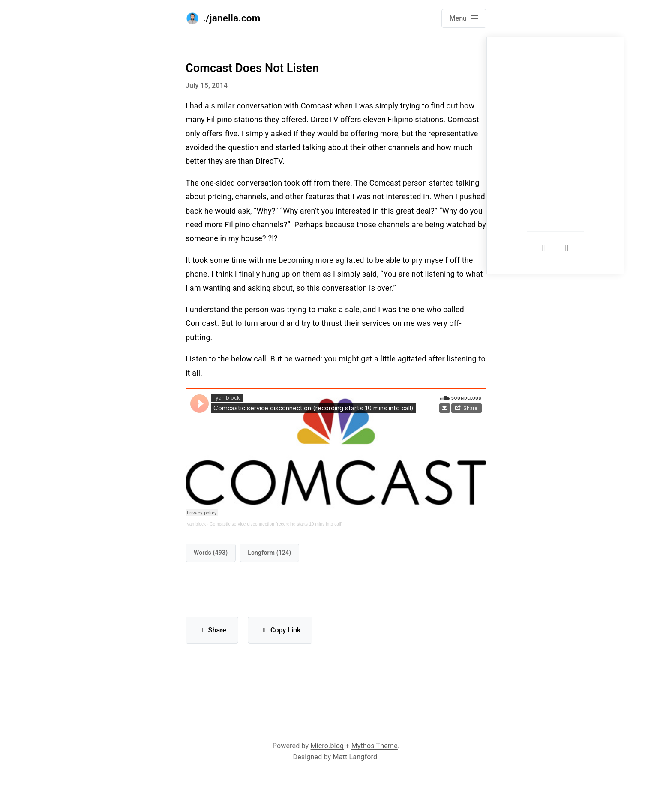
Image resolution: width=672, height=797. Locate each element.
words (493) (211, 553)
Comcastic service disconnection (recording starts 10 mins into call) (276, 524)
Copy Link (280, 630)
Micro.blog (327, 746)
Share (212, 630)
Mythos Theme (375, 746)
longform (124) (269, 553)
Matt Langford (355, 757)
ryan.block (196, 524)
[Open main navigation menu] (464, 18)
